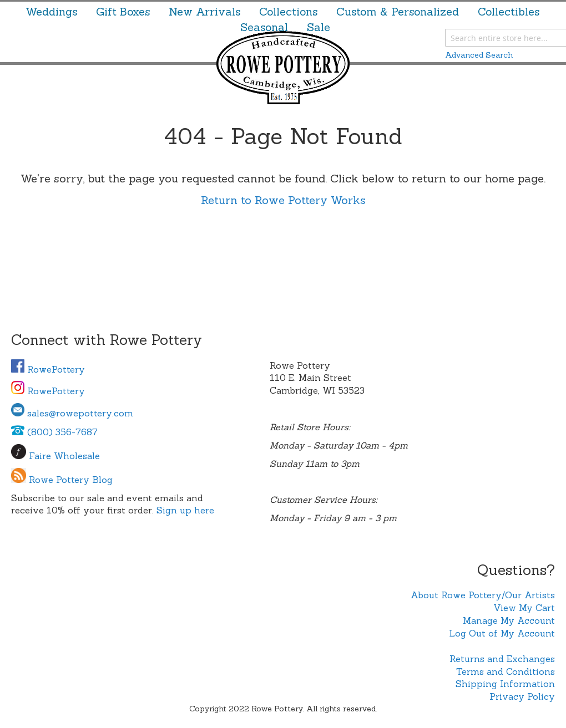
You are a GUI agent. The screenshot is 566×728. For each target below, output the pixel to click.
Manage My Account (509, 620)
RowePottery (48, 369)
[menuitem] (51, 12)
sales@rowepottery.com (72, 413)
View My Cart (524, 608)
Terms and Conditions (506, 671)
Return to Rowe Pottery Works (283, 200)
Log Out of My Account (502, 633)
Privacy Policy (522, 696)
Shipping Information (505, 684)
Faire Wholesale (64, 456)
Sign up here (185, 510)
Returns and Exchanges (502, 659)
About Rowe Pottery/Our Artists (483, 595)
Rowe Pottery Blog (71, 480)
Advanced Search (479, 55)
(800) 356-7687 (54, 432)
